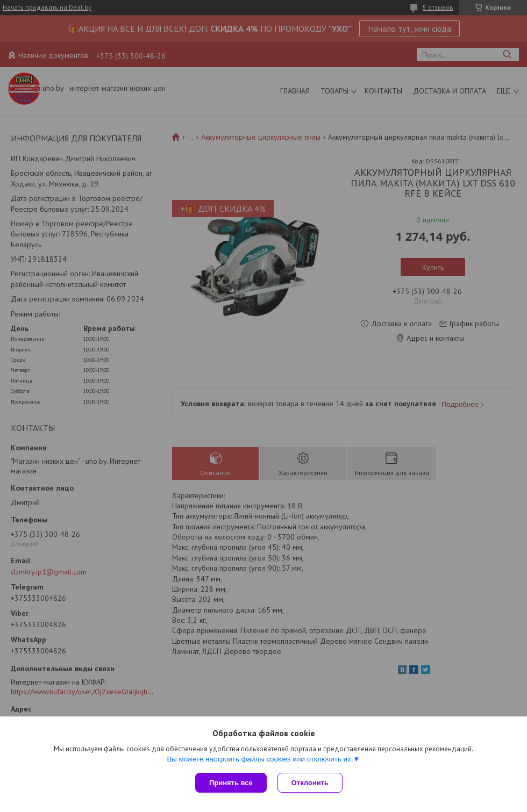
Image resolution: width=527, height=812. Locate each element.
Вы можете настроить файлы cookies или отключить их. (260, 759)
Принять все (231, 783)
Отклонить (310, 783)
